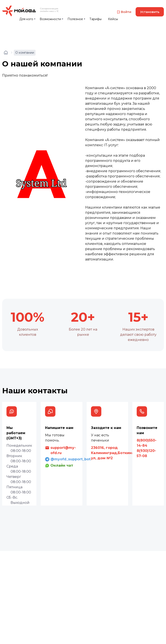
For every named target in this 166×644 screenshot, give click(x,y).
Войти (126, 12)
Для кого (26, 19)
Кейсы (113, 19)
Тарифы (96, 19)
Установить (150, 12)
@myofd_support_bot (70, 459)
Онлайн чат (62, 466)
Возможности (50, 19)
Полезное (75, 19)
